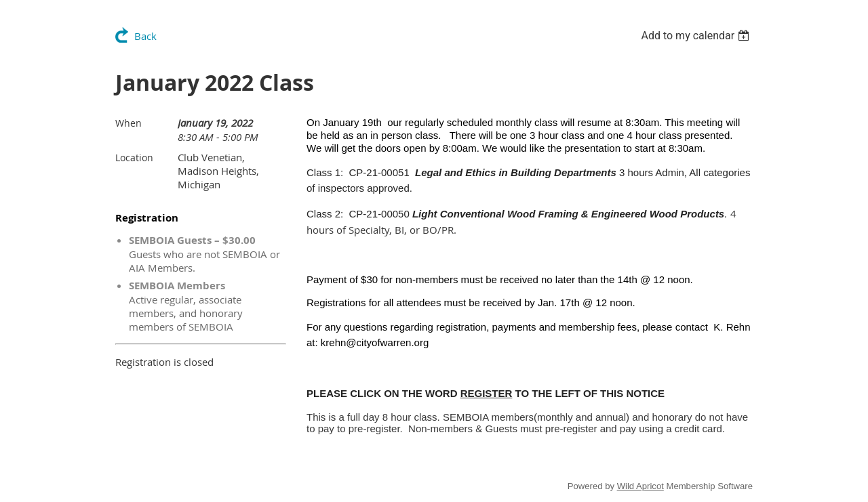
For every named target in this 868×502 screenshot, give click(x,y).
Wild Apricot (640, 486)
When (129, 123)
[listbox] (697, 36)
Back (145, 36)
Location (134, 158)
